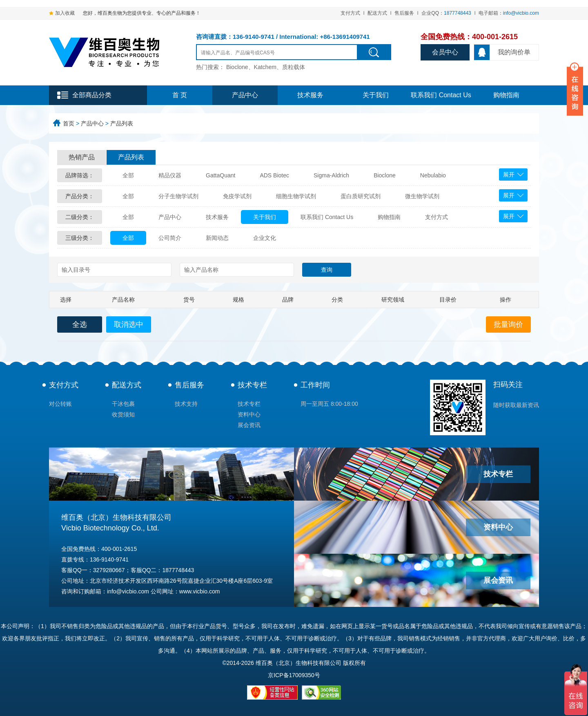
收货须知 (123, 414)
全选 (80, 324)
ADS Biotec (274, 175)
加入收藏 (65, 13)
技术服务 (310, 95)
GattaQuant (220, 175)
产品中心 (245, 95)
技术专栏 (252, 385)
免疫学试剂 (237, 196)
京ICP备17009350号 (294, 675)
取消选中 (129, 324)
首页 (69, 123)
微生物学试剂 (422, 196)
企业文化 (265, 238)
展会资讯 (249, 425)
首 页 (180, 95)
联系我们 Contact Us (441, 95)
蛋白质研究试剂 (361, 196)
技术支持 (186, 404)
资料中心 (249, 414)
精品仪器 (170, 175)
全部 (128, 175)
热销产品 (82, 157)
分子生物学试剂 (178, 196)
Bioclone (385, 175)
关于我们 (376, 95)
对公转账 (60, 404)
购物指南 (506, 95)
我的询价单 (502, 52)
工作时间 (315, 385)
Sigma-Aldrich (331, 175)
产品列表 (122, 123)
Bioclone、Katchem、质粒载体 (266, 67)
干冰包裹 (123, 404)
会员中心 (445, 52)
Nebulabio (433, 175)
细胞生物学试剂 (296, 196)
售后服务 (404, 13)
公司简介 (170, 238)
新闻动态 (217, 238)
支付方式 (350, 13)
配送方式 (377, 13)
